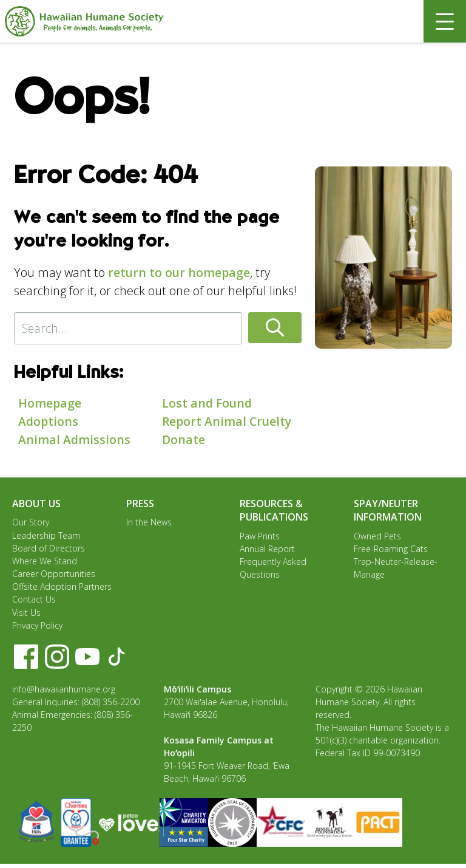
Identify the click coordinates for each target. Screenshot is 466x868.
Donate (184, 439)
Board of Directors (49, 549)
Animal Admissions (75, 439)
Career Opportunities (54, 576)
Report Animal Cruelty (228, 421)
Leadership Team (46, 535)
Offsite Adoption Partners (62, 589)
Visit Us (26, 616)
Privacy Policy (37, 629)
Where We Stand (45, 562)
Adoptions (49, 421)
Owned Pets (377, 536)
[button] (280, 328)
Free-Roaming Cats (391, 549)
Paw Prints (260, 536)
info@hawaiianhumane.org (64, 693)
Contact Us (34, 602)
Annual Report (267, 549)
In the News (149, 522)
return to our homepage (180, 272)
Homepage (50, 403)
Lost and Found (208, 403)
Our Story (31, 522)
